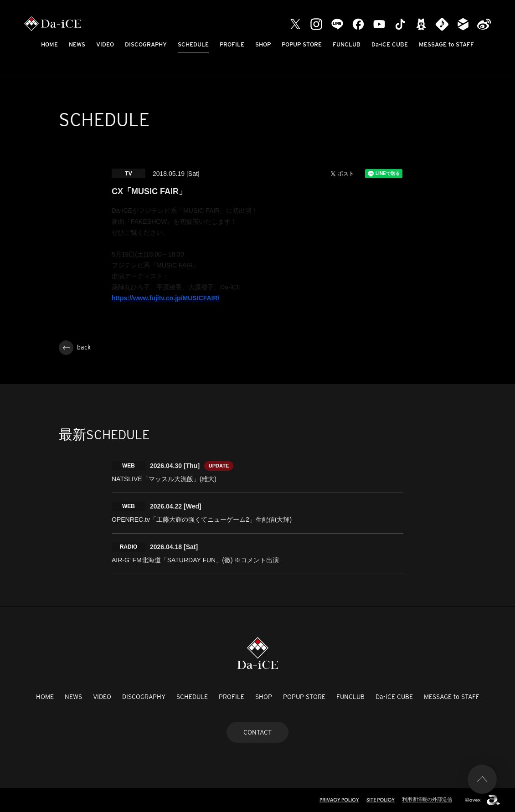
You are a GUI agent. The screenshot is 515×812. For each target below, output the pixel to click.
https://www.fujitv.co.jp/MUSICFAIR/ (165, 298)
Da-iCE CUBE (390, 44)
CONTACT (257, 732)
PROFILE (232, 44)
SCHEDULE (193, 44)
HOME (49, 44)
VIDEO (105, 44)
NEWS (77, 44)
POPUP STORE (302, 44)
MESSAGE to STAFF (446, 44)
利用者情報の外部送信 (427, 799)
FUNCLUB (347, 44)
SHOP (263, 44)
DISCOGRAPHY (146, 44)
